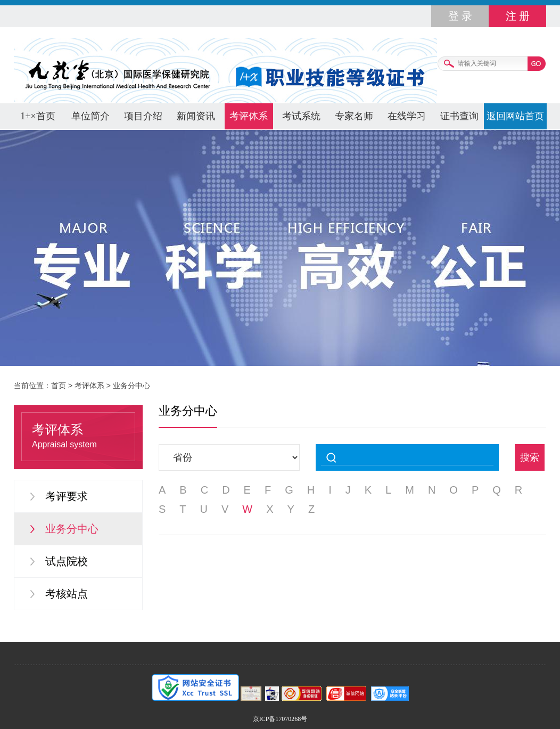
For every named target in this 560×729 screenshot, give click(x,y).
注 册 (518, 16)
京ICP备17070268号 (280, 719)
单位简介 (90, 116)
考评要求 (67, 496)
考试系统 (301, 116)
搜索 (530, 457)
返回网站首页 (515, 116)
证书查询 (459, 116)
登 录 (460, 16)
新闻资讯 (196, 116)
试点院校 (67, 561)
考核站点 (67, 594)
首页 (59, 386)
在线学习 (407, 116)
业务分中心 (131, 386)
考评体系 (249, 116)
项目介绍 (143, 116)
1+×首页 (38, 116)
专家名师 (354, 116)
